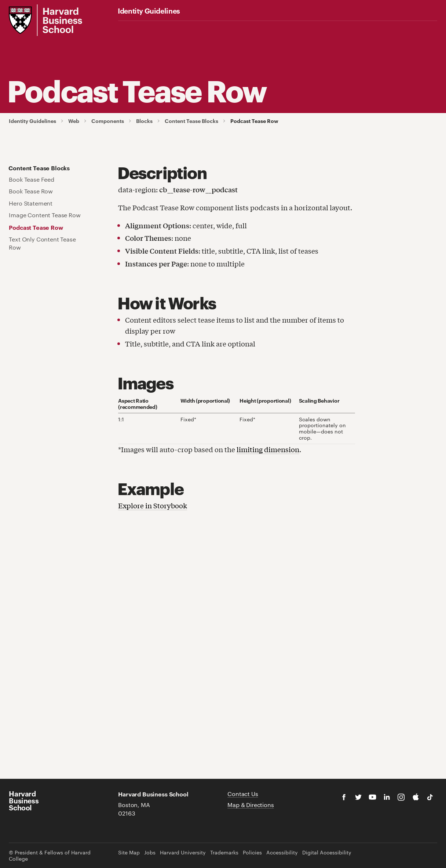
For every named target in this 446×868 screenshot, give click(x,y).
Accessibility (282, 852)
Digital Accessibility (327, 852)
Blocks (144, 121)
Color (156, 28)
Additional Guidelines (349, 28)
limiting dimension (268, 449)
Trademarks (224, 852)
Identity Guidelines (149, 10)
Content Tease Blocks (191, 121)
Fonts (186, 28)
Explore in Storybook (153, 505)
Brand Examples (289, 28)
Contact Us (243, 794)
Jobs (150, 852)
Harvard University (183, 852)
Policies (252, 852)
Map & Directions (251, 805)
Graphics (215, 28)
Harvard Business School (24, 800)
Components (108, 121)
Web (247, 28)
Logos (127, 28)
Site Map (129, 852)
